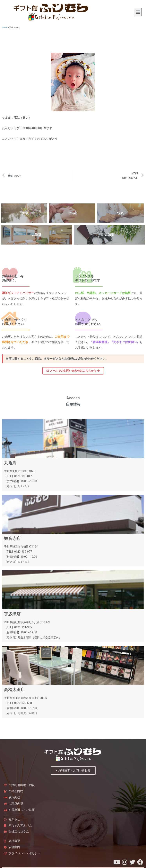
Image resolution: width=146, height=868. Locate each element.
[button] (138, 12)
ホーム (5, 27)
